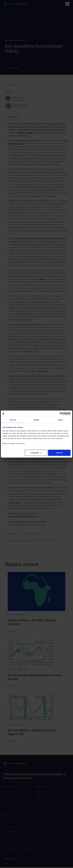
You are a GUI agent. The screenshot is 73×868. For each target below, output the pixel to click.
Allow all (59, 453)
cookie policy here (17, 443)
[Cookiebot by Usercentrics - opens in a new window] (61, 414)
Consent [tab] (13, 420)
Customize (36, 453)
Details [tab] (36, 420)
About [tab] (60, 420)
